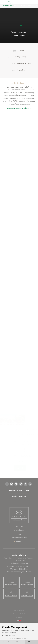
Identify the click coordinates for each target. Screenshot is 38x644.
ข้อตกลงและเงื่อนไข (19, 620)
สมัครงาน (19, 551)
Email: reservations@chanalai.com (19, 581)
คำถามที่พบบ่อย (19, 540)
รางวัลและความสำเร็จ (19, 547)
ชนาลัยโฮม (19, 536)
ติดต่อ (19, 543)
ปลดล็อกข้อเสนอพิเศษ (19, 505)
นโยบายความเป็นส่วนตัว (19, 623)
